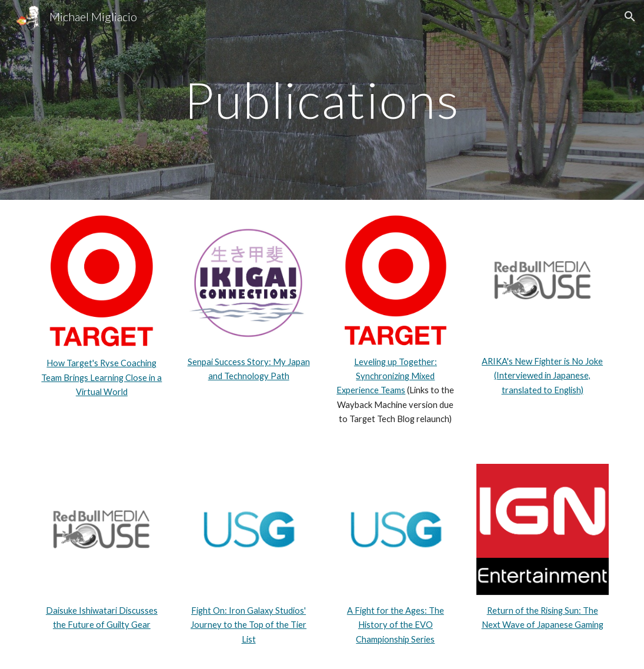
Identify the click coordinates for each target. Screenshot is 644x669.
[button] (630, 16)
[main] (322, 100)
